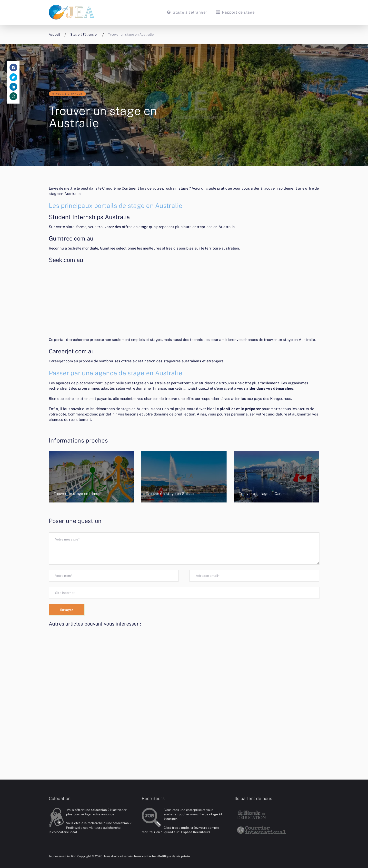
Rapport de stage (235, 12)
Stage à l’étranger (187, 12)
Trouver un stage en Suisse (170, 494)
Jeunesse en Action (63, 856)
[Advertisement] (184, 301)
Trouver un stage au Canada (263, 494)
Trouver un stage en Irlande (78, 494)
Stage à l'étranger (67, 94)
